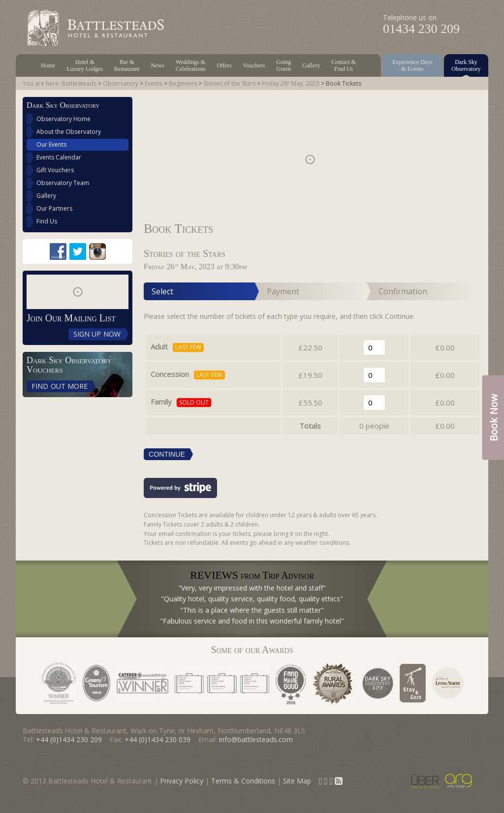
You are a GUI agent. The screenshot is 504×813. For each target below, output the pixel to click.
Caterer (142, 683)
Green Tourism (96, 683)
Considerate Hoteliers (59, 683)
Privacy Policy (182, 781)
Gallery (46, 196)
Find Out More (60, 386)
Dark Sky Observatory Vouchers (69, 365)
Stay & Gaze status (413, 683)
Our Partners (54, 208)
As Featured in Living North (448, 683)
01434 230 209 (421, 29)
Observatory (121, 83)
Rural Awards (334, 683)
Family (161, 402)
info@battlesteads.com (256, 739)
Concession (170, 374)
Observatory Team (63, 183)
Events (154, 83)
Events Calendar (59, 157)
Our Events (51, 144)
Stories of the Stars (229, 83)
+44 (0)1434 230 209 (69, 739)
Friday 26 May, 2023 (291, 83)
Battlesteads (79, 83)
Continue (167, 454)
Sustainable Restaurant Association (291, 683)
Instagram (97, 251)
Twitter (78, 251)
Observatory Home (63, 119)
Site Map (297, 781)
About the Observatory (69, 132)
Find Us (47, 221)
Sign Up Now (97, 334)
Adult (159, 346)
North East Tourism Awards (222, 683)
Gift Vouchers (55, 170)
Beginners (183, 83)
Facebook (58, 251)
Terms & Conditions (243, 781)
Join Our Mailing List (71, 318)
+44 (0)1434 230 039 (157, 739)
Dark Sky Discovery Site (378, 683)
